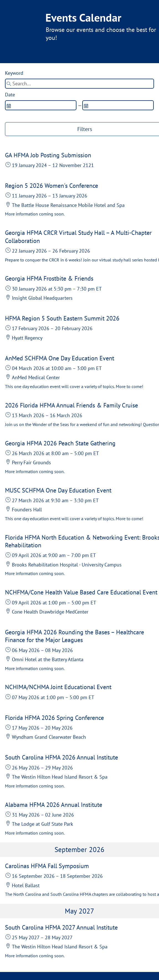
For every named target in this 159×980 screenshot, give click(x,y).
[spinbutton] (41, 105)
